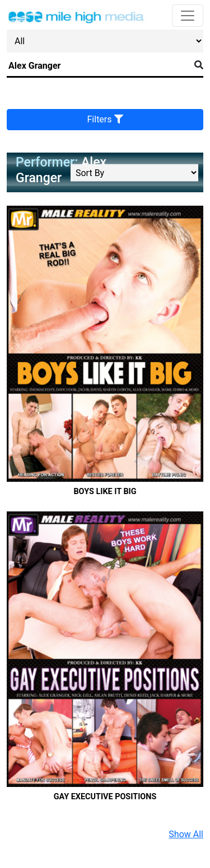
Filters (105, 119)
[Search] (98, 66)
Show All (186, 834)
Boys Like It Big (105, 492)
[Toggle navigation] (188, 16)
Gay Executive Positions (105, 797)
